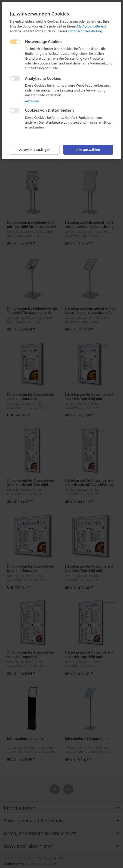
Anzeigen (32, 101)
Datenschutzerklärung (85, 31)
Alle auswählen (88, 150)
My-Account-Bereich (92, 26)
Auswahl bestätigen (35, 150)
